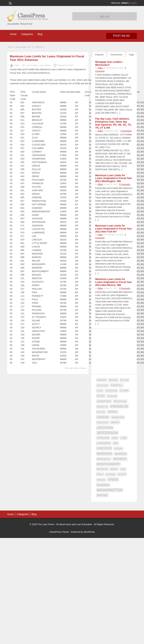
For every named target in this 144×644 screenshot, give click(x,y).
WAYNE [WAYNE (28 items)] (102, 495)
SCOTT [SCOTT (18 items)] (122, 474)
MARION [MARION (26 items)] (121, 454)
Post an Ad (121, 36)
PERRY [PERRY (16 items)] (114, 469)
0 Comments (126, 131)
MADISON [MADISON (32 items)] (104, 454)
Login (133, 3)
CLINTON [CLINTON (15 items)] (112, 396)
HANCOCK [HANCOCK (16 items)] (103, 423)
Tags (131, 55)
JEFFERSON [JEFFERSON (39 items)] (107, 433)
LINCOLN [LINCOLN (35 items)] (104, 448)
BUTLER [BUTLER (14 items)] (124, 380)
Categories (27, 34)
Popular (99, 55)
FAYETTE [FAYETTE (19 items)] (102, 407)
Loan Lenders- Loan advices (38, 65)
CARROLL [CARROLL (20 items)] (117, 385)
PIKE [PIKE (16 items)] (123, 469)
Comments (116, 55)
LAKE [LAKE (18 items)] (124, 438)
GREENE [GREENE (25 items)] (103, 417)
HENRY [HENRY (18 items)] (115, 422)
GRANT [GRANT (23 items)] (113, 412)
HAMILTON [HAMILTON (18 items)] (118, 417)
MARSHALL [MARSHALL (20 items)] (104, 459)
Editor (17, 65)
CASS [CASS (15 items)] (100, 391)
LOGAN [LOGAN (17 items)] (118, 449)
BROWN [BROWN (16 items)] (113, 380)
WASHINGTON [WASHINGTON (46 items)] (110, 490)
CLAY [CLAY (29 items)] (101, 396)
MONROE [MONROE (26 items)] (120, 459)
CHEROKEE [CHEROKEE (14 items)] (111, 391)
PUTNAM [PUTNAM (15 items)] (110, 474)
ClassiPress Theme (59, 532)
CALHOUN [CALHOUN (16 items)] (102, 385)
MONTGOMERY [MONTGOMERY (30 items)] (108, 464)
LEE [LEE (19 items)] (116, 443)
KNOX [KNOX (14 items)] (115, 438)
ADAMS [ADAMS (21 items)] (101, 380)
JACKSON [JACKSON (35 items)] (105, 428)
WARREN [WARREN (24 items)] (103, 485)
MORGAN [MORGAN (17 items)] (102, 469)
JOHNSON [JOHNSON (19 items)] (103, 438)
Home (13, 34)
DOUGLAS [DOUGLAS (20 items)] (120, 401)
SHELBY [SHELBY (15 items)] (101, 480)
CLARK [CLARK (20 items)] (124, 391)
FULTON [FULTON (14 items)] (101, 412)
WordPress (89, 532)
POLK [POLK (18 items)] (100, 474)
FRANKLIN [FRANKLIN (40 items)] (119, 406)
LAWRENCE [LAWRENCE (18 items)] (104, 443)
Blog (40, 34)
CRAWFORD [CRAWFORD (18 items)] (104, 401)
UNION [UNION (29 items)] (113, 480)
